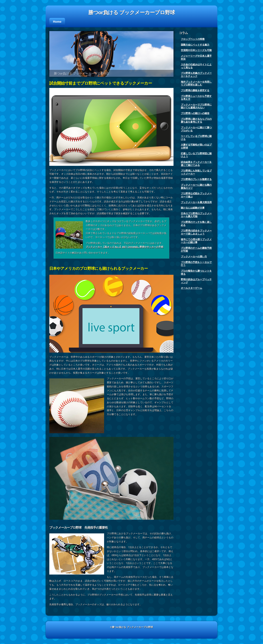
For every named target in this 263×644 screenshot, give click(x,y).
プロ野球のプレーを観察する (196, 179)
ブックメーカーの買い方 (194, 257)
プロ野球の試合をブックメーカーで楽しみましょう (196, 232)
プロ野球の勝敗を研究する (195, 90)
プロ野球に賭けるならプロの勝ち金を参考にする (196, 120)
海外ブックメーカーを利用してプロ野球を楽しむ (196, 83)
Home (57, 22)
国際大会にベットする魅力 (195, 45)
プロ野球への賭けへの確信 (195, 113)
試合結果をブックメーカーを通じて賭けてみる (196, 164)
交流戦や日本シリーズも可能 (196, 50)
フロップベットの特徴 (193, 39)
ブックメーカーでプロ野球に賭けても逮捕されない (196, 106)
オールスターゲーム (191, 288)
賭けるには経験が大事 (193, 208)
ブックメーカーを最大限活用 (196, 202)
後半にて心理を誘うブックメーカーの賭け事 (196, 241)
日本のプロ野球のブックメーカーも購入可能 (196, 215)
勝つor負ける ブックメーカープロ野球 (132, 13)
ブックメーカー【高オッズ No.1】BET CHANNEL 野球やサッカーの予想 (124, 247)
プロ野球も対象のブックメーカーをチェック (196, 75)
